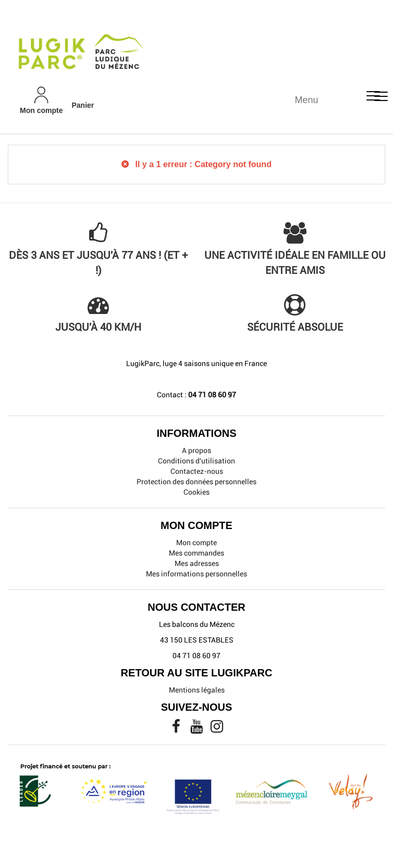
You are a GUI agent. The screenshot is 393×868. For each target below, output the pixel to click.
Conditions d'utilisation (197, 461)
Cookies (197, 492)
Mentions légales (197, 690)
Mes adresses (197, 563)
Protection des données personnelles (197, 482)
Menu (307, 100)
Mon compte (197, 543)
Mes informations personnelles (197, 574)
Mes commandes (197, 553)
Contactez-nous (197, 471)
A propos (197, 450)
